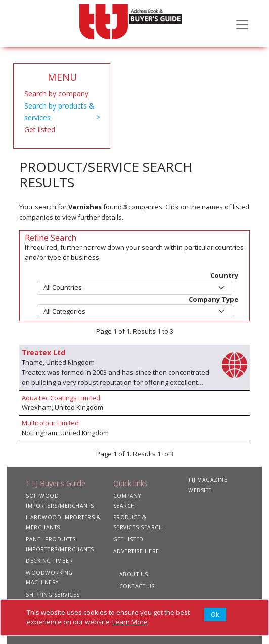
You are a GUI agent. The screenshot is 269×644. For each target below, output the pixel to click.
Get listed (40, 129)
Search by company (56, 94)
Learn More (130, 622)
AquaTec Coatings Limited (61, 398)
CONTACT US (137, 586)
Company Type (213, 299)
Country (224, 275)
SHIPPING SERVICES (53, 595)
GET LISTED (128, 539)
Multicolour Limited (50, 423)
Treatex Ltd (43, 353)
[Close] (215, 615)
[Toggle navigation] (242, 24)
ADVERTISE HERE (136, 551)
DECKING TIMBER (49, 561)
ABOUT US (134, 574)
